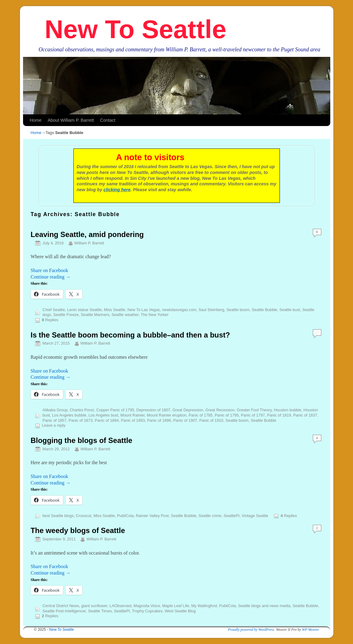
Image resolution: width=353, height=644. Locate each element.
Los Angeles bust (103, 415)
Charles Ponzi (82, 410)
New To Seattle (135, 29)
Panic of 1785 (201, 415)
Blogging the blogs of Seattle (82, 440)
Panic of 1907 (185, 420)
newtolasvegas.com (179, 310)
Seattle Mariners (95, 315)
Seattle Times (100, 611)
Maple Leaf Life (176, 606)
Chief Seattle (54, 310)
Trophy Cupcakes (147, 611)
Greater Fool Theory (254, 410)
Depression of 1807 (153, 410)
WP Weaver (311, 630)
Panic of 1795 (227, 415)
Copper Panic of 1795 (115, 410)
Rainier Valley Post (152, 516)
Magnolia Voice (147, 606)
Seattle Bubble (264, 310)
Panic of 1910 (211, 420)
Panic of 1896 (159, 420)
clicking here (117, 190)
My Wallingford (204, 606)
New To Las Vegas (144, 310)
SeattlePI (232, 516)
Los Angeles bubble (69, 415)
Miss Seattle (114, 310)
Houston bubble (287, 410)
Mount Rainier (133, 415)
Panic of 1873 (80, 420)
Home (36, 120)
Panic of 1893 (133, 420)
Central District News (61, 606)
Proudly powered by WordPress (251, 630)
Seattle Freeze (66, 315)
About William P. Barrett (71, 120)
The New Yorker (155, 315)
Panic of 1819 (279, 415)
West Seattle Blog (180, 611)
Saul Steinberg (211, 310)
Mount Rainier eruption (167, 415)
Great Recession (220, 410)
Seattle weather (125, 315)
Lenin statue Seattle (84, 310)
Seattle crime (210, 516)
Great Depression (188, 410)
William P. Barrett (89, 243)
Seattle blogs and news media (264, 606)
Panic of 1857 (54, 420)
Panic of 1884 (107, 420)
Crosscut (84, 516)
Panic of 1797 (253, 415)
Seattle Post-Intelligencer (64, 611)
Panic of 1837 (305, 415)
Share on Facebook (49, 270)
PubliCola (126, 516)
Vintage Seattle (255, 516)
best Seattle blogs (58, 516)
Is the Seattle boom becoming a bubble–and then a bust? (130, 335)
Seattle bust (290, 310)
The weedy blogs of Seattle (78, 530)
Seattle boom (238, 310)
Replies (50, 320)
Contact (108, 120)
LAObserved (121, 606)
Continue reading (51, 277)
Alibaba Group (55, 410)
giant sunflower (94, 606)
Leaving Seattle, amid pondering (87, 234)
